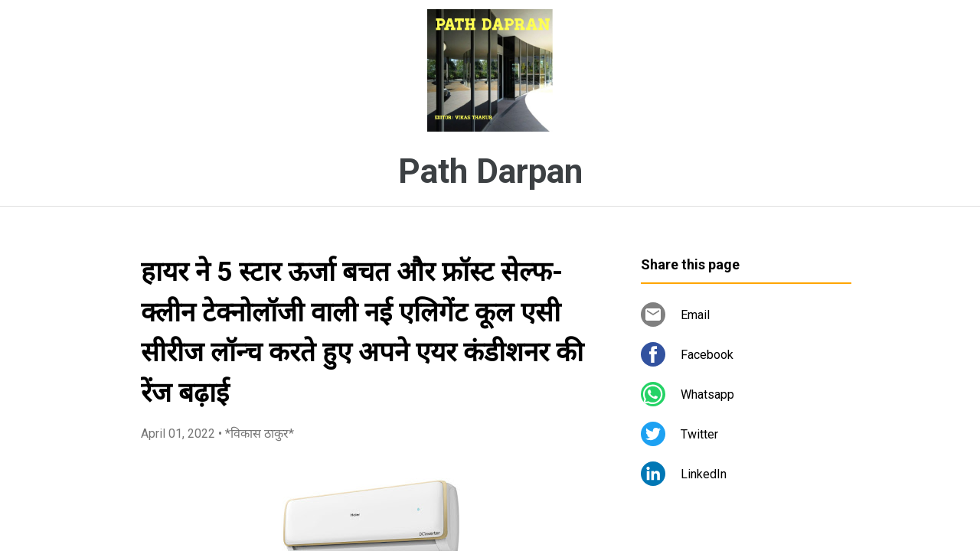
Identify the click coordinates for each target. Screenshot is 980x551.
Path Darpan (490, 171)
